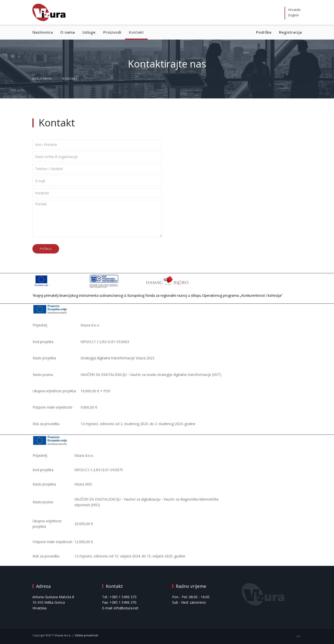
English (294, 15)
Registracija (290, 32)
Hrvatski (294, 10)
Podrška (264, 32)
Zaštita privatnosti (86, 635)
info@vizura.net (126, 608)
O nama (68, 32)
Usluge (89, 32)
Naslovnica (43, 32)
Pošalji (46, 249)
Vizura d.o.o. (63, 635)
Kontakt (136, 32)
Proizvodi (112, 32)
